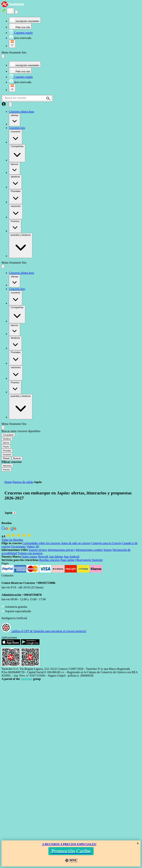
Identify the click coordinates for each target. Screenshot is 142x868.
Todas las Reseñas (12, 540)
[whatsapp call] (4, 12)
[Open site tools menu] (16, 12)
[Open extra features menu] (27, 98)
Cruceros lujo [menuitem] (17, 128)
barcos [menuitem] (15, 168)
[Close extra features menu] (3, 428)
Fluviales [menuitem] (16, 196)
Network (43, 557)
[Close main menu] (3, 266)
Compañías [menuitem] (17, 153)
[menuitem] (25, 20)
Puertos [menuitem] (15, 226)
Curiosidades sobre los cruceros (41, 543)
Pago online (68, 560)
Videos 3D (33, 547)
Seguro (107, 550)
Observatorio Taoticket (89, 560)
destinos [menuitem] (15, 182)
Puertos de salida (23, 482)
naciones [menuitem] (16, 211)
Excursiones (18, 547)
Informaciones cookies (89, 550)
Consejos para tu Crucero (106, 543)
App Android (71, 557)
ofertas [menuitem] (15, 119)
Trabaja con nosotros (30, 553)
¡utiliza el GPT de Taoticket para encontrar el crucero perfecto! (44, 631)
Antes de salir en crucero (76, 543)
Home (8, 482)
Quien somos (29, 557)
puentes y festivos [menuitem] (21, 245)
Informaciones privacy (61, 550)
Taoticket (27, 679)
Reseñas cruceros (50, 560)
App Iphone (56, 557)
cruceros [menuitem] (16, 137)
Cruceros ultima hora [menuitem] (21, 112)
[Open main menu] (10, 104)
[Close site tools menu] (3, 56)
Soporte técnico (38, 550)
